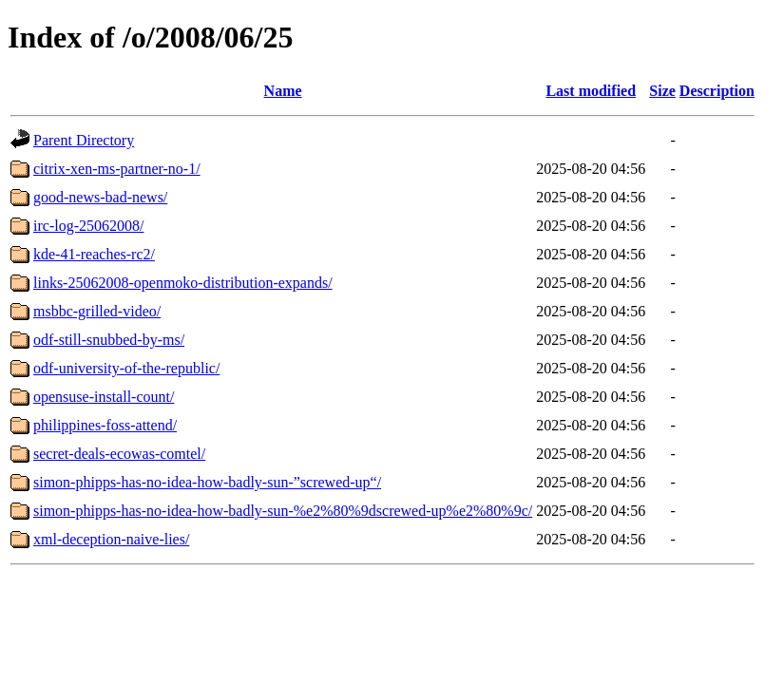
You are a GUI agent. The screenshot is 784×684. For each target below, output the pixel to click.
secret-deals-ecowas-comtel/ (119, 454)
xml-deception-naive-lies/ (111, 539)
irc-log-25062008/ (88, 226)
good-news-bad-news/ (100, 197)
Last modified (591, 91)
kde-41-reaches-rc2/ (94, 254)
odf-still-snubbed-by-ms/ (109, 340)
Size (662, 91)
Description (717, 91)
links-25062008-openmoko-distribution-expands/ (183, 283)
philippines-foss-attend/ (105, 425)
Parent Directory (84, 140)
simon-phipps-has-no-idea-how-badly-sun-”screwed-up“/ (207, 482)
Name (283, 91)
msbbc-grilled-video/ (97, 311)
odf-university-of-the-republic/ (126, 368)
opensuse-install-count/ (104, 397)
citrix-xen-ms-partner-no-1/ (117, 169)
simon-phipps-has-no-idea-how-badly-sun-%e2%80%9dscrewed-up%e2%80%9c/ (283, 511)
